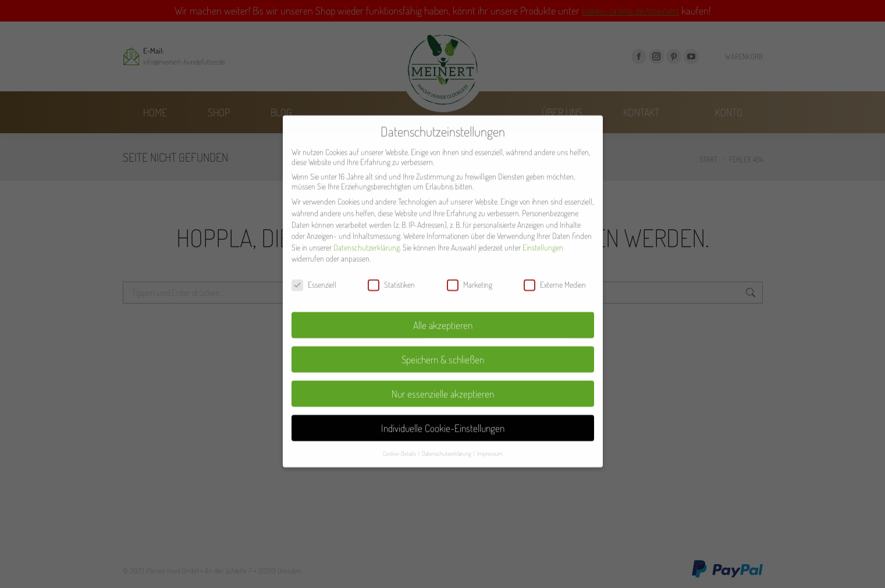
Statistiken (391, 261)
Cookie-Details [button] (400, 429)
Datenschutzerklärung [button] (447, 429)
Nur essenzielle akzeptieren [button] (443, 369)
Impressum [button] (490, 429)
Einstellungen (543, 223)
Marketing (470, 261)
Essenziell (314, 261)
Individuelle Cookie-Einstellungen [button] (443, 404)
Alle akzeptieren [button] (443, 301)
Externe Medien (555, 261)
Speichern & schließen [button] (443, 335)
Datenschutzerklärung (367, 223)
